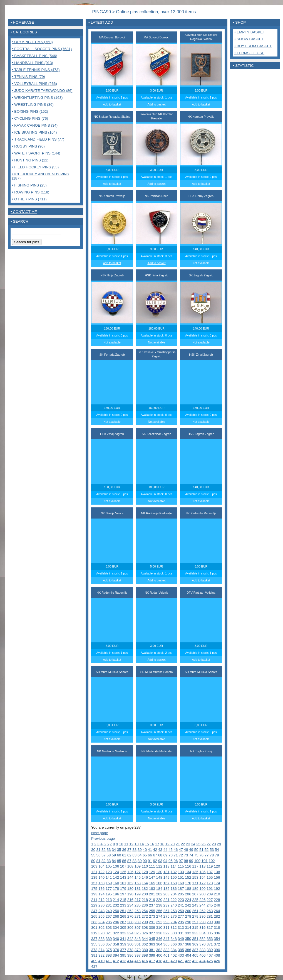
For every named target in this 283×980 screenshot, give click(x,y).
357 (109, 944)
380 (145, 950)
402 (173, 955)
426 (217, 961)
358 (116, 944)
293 (167, 922)
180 (130, 889)
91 (150, 861)
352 (202, 939)
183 (152, 889)
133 (181, 872)
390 (217, 950)
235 (138, 905)
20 (172, 844)
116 (188, 866)
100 (197, 861)
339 (109, 939)
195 (109, 894)
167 (167, 883)
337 (94, 939)
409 (94, 961)
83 (109, 861)
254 (145, 911)
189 (195, 889)
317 (210, 928)
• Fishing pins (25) (29, 185)
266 (101, 916)
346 (159, 939)
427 (94, 967)
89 (140, 861)
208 (202, 894)
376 (116, 950)
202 (159, 894)
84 (114, 861)
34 (114, 850)
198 (130, 894)
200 (145, 894)
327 (152, 933)
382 (159, 950)
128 (145, 872)
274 (159, 916)
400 (159, 955)
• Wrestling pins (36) (33, 105)
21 (178, 844)
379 (138, 950)
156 (217, 877)
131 (167, 872)
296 (188, 922)
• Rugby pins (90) (28, 146)
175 (94, 889)
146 (145, 877)
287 (123, 922)
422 (188, 961)
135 (195, 872)
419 (167, 961)
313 (181, 928)
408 (217, 955)
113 (167, 866)
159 (109, 883)
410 (101, 961)
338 (101, 939)
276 (173, 916)
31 (99, 850)
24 (193, 844)
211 (94, 900)
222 (173, 900)
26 (204, 844)
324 (130, 933)
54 (217, 850)
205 (181, 894)
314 (188, 928)
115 (181, 866)
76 (201, 855)
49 (191, 850)
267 (109, 916)
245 (210, 905)
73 (186, 855)
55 (93, 855)
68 (160, 855)
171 (195, 883)
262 (202, 911)
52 (207, 850)
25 (198, 844)
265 (94, 916)
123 (109, 872)
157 (94, 883)
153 (195, 877)
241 (181, 905)
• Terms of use (249, 53)
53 (212, 850)
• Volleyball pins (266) (34, 84)
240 (173, 905)
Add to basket (112, 104)
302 (101, 928)
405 (195, 955)
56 (99, 855)
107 (123, 866)
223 (181, 900)
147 (152, 877)
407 (210, 955)
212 (101, 900)
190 (202, 889)
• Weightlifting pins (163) (37, 98)
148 (159, 877)
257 (167, 911)
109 (138, 866)
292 (159, 922)
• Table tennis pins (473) (36, 70)
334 (202, 933)
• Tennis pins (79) (28, 77)
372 (217, 944)
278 (188, 916)
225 (195, 900)
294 (173, 922)
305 (123, 928)
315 (195, 928)
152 (188, 877)
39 (140, 850)
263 (210, 911)
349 (181, 939)
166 (159, 883)
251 (123, 911)
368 (188, 944)
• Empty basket (250, 32)
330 (173, 933)
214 (116, 900)
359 (123, 944)
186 (173, 889)
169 (181, 883)
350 (188, 939)
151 (181, 877)
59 (114, 855)
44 (165, 850)
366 (173, 944)
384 (173, 950)
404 (188, 955)
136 (202, 872)
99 (191, 861)
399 (152, 955)
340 (116, 939)
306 (130, 928)
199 (138, 894)
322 (116, 933)
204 (173, 894)
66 (150, 855)
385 (181, 950)
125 (123, 872)
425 (210, 961)
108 (130, 866)
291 (152, 922)
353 (210, 939)
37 (129, 850)
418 (159, 961)
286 (116, 922)
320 (101, 933)
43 (160, 850)
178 (116, 889)
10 (121, 844)
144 (130, 877)
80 (93, 861)
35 (119, 850)
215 (123, 900)
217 (138, 900)
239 (167, 905)
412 (116, 961)
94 (165, 861)
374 (101, 950)
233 (123, 905)
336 (217, 933)
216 (130, 900)
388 (202, 950)
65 (145, 855)
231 (109, 905)
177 (109, 889)
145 (138, 877)
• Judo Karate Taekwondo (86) (42, 91)
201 (152, 894)
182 (145, 889)
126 (130, 872)
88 (134, 861)
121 (94, 872)
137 (210, 872)
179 (123, 889)
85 (119, 861)
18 (162, 844)
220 (159, 900)
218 (145, 900)
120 (217, 866)
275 (167, 916)
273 (152, 916)
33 (109, 850)
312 (173, 928)
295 (181, 922)
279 (195, 916)
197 (123, 894)
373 (94, 950)
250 (116, 911)
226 (202, 900)
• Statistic (243, 66)
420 (173, 961)
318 (217, 928)
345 (152, 939)
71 (176, 855)
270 (130, 916)
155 (210, 877)
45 (171, 850)
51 (201, 850)
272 (145, 916)
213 (109, 900)
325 (138, 933)
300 (217, 922)
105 (109, 866)
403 (181, 955)
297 (195, 922)
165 (152, 883)
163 (138, 883)
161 (123, 883)
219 (152, 900)
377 (123, 950)
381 (152, 950)
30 (93, 850)
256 (159, 911)
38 (134, 850)
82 (104, 861)
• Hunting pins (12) (30, 160)
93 (160, 861)
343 (138, 939)
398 (145, 955)
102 (212, 861)
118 (202, 866)
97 (181, 861)
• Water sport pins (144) (36, 153)
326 (145, 933)
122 (101, 872)
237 (152, 905)
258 (173, 911)
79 (217, 855)
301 (94, 928)
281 (210, 916)
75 (196, 855)
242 (188, 905)
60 (119, 855)
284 (101, 922)
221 (167, 900)
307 (138, 928)
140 (101, 877)
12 (131, 844)
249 (109, 911)
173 (210, 883)
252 (130, 911)
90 (145, 861)
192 (217, 889)
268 (116, 916)
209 (210, 894)
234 (130, 905)
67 (155, 855)
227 (210, 900)
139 (94, 877)
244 (202, 905)
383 (167, 950)
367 (181, 944)
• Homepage (22, 22)
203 (167, 894)
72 (181, 855)
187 (181, 889)
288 (130, 922)
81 (99, 861)
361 (138, 944)
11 (126, 844)
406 (202, 955)
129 (152, 872)
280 (202, 916)
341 (123, 939)
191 (210, 889)
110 (145, 866)
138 (217, 872)
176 (101, 889)
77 (207, 855)
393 (109, 955)
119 (210, 866)
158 (101, 883)
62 (129, 855)
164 (145, 883)
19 (167, 844)
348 (173, 939)
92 (155, 861)
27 (209, 844)
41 (150, 850)
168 (173, 883)
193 (94, 894)
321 (109, 933)
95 (171, 861)
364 (159, 944)
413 (123, 961)
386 (188, 950)
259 (181, 911)
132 (173, 872)
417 (152, 961)
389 (210, 950)
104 (101, 866)
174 (217, 883)
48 (186, 850)
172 (202, 883)
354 (217, 939)
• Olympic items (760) (32, 42)
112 (159, 866)
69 (165, 855)
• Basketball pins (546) (35, 56)
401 (167, 955)
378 (130, 950)
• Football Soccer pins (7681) (42, 49)
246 (217, 905)
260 (188, 911)
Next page (100, 833)
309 (152, 928)
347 (167, 939)
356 (101, 944)
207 (195, 894)
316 (202, 928)
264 (217, 911)
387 (195, 950)
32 (104, 850)
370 (202, 944)
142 (116, 877)
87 (129, 861)
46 (176, 850)
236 (145, 905)
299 (210, 922)
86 (124, 861)
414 (130, 961)
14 (142, 844)
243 (195, 905)
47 (181, 850)
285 (109, 922)
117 (195, 866)
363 (152, 944)
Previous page (103, 838)
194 (101, 894)
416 (145, 961)
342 (130, 939)
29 (219, 844)
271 (138, 916)
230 (101, 905)
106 (116, 866)
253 (138, 911)
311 (167, 928)
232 (116, 905)
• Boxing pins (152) (30, 111)
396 (130, 955)
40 (145, 850)
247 (94, 911)
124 (116, 872)
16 (152, 844)
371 (210, 944)
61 (124, 855)
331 (181, 933)
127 (138, 872)
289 (138, 922)
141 (109, 877)
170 (188, 883)
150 (173, 877)
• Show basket (249, 39)
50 (196, 850)
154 (202, 877)
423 (195, 961)
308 (145, 928)
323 (123, 933)
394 (116, 955)
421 (181, 961)
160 (116, 883)
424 (202, 961)
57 (104, 855)
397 (138, 955)
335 (210, 933)
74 (191, 855)
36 (124, 850)
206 (188, 894)
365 (167, 944)
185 (167, 889)
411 (109, 961)
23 (188, 844)
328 (159, 933)
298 (202, 922)
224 (188, 900)
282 (217, 916)
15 (147, 844)
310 (159, 928)
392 (101, 955)
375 (109, 950)
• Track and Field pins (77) (38, 139)
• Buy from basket (253, 46)
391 (94, 955)
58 (109, 855)
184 (159, 889)
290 (145, 922)
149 (167, 877)
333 (195, 933)
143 (123, 877)
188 (188, 889)
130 (159, 872)
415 (138, 961)
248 (101, 911)
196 (116, 894)
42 (155, 850)
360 (130, 944)
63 (134, 855)
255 (152, 911)
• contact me (24, 212)
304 (116, 928)
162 (130, 883)
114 (173, 866)
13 (137, 844)
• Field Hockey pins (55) (35, 167)
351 (195, 939)
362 (145, 944)
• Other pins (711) (29, 199)
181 (138, 889)
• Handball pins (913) (33, 63)
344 (145, 939)
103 (94, 866)
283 (94, 922)
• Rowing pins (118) (31, 192)
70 (171, 855)
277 (181, 916)
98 (186, 861)
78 (212, 855)
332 (188, 933)
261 (195, 911)
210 (217, 894)
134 (188, 872)
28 (214, 844)
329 (167, 933)
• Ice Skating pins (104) (34, 132)
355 (94, 944)
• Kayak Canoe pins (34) (35, 125)
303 (109, 928)
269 (123, 916)
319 (94, 933)
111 (152, 866)
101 (205, 861)
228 (217, 900)
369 (195, 944)
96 (176, 861)
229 (94, 905)
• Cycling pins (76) (30, 118)
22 (183, 844)
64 (140, 855)
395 (123, 955)
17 (157, 844)
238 (159, 905)
